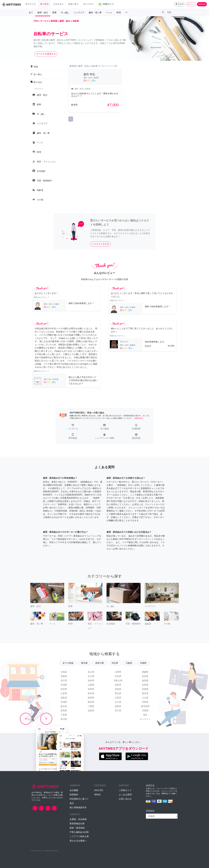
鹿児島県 (145, 706)
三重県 (91, 706)
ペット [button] (109, 13)
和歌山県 (118, 681)
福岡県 (145, 681)
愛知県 (91, 702)
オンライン (145, 719)
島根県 (118, 689)
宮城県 (64, 685)
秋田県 (64, 689)
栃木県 (64, 706)
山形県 (64, 693)
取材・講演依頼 (77, 828)
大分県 (145, 698)
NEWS (97, 795)
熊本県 (145, 693)
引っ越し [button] (65, 13)
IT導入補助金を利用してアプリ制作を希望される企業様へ (79, 836)
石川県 (91, 676)
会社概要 (74, 790)
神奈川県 (100, 663)
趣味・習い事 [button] (95, 13)
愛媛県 (145, 672)
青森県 (64, 676)
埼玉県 (115, 663)
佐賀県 (145, 685)
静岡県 (91, 698)
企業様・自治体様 (78, 819)
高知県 (145, 676)
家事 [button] (54, 13)
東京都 (84, 663)
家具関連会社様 (77, 824)
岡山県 (118, 693)
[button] (179, 4)
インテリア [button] (79, 13)
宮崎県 (145, 702)
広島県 (118, 698)
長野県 (91, 689)
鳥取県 (118, 685)
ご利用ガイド (125, 790)
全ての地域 (68, 663)
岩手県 (64, 681)
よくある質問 (125, 795)
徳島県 (118, 706)
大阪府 (129, 663)
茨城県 (64, 702)
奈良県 (118, 676)
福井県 (91, 681)
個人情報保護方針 (78, 807)
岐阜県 (91, 693)
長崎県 (145, 689)
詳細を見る (139, 418)
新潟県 (64, 719)
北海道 (64, 672)
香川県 (118, 711)
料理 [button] (119, 13)
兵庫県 (118, 672)
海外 (145, 715)
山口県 (118, 702)
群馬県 (64, 711)
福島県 (64, 698)
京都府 (143, 663)
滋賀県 (91, 711)
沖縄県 (145, 711)
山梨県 (91, 685)
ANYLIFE (99, 790)
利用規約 (74, 795)
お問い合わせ (125, 799)
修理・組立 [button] (43, 13)
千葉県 (64, 715)
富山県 (91, 672)
